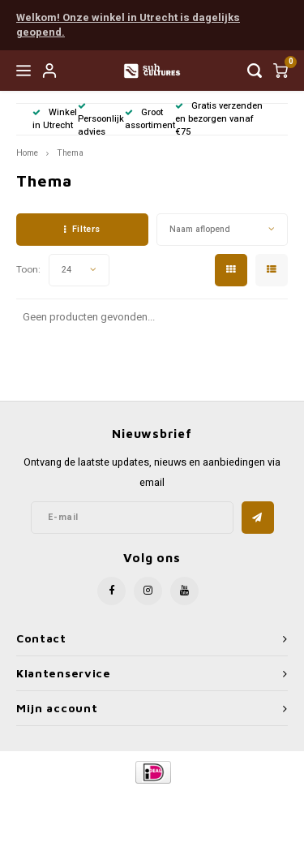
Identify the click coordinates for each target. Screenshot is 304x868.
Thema (70, 153)
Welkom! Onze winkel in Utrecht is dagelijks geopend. (128, 25)
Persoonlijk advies (101, 120)
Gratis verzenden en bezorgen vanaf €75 (219, 119)
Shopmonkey (158, 812)
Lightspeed (223, 799)
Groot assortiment (150, 119)
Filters (82, 229)
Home (27, 153)
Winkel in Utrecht (55, 119)
